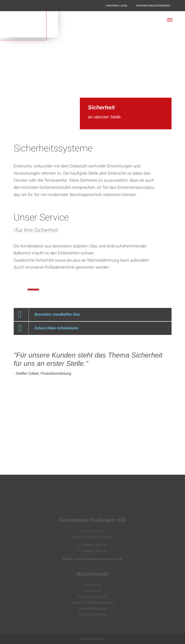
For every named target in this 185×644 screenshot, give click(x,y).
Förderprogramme (92, 614)
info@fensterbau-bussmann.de (98, 559)
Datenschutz (93, 591)
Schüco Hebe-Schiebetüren (57, 328)
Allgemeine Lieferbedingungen (92, 602)
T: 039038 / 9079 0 (93, 545)
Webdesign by (92, 639)
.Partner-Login (116, 6)
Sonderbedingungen (92, 608)
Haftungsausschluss (92, 597)
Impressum (92, 585)
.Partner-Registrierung (153, 6)
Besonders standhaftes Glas (57, 314)
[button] (93, 315)
